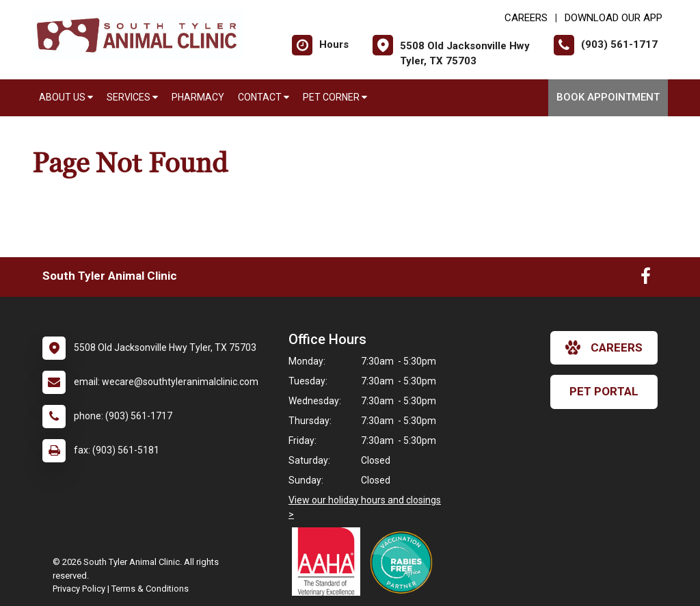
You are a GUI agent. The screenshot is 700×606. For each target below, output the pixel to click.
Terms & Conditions (150, 589)
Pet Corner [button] (335, 97)
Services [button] (132, 97)
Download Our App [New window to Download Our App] (614, 18)
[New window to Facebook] (646, 279)
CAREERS (526, 18)
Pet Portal (604, 391)
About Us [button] (66, 97)
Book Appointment (608, 97)
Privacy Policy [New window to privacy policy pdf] (79, 589)
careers (604, 347)
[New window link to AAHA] (329, 562)
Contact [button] (264, 97)
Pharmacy (198, 97)
